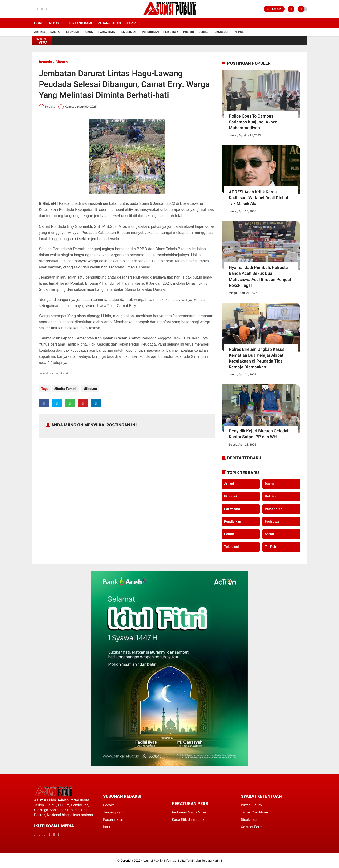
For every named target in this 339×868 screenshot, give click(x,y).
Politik (189, 32)
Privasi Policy (251, 805)
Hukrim (270, 496)
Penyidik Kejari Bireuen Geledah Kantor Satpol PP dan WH (259, 434)
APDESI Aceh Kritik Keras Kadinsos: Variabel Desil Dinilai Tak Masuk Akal (258, 198)
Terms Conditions (255, 812)
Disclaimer (249, 820)
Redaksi (56, 23)
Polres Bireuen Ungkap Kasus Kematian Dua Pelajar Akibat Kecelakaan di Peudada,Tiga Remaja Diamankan (257, 358)
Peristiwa (171, 32)
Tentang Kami (80, 23)
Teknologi (221, 32)
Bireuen (62, 62)
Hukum (89, 32)
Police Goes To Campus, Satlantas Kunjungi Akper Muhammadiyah (253, 122)
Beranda (45, 62)
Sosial (204, 32)
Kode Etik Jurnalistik (188, 820)
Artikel (40, 32)
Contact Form (252, 827)
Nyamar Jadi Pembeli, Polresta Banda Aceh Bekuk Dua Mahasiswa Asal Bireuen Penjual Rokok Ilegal (260, 276)
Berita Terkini (66, 389)
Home (39, 23)
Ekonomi (73, 32)
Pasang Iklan (109, 23)
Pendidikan (150, 32)
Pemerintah (128, 32)
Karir (131, 23)
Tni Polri (240, 32)
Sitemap (274, 9)
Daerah (56, 32)
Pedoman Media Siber (189, 812)
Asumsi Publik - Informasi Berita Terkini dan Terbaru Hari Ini (182, 861)
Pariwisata (107, 32)
